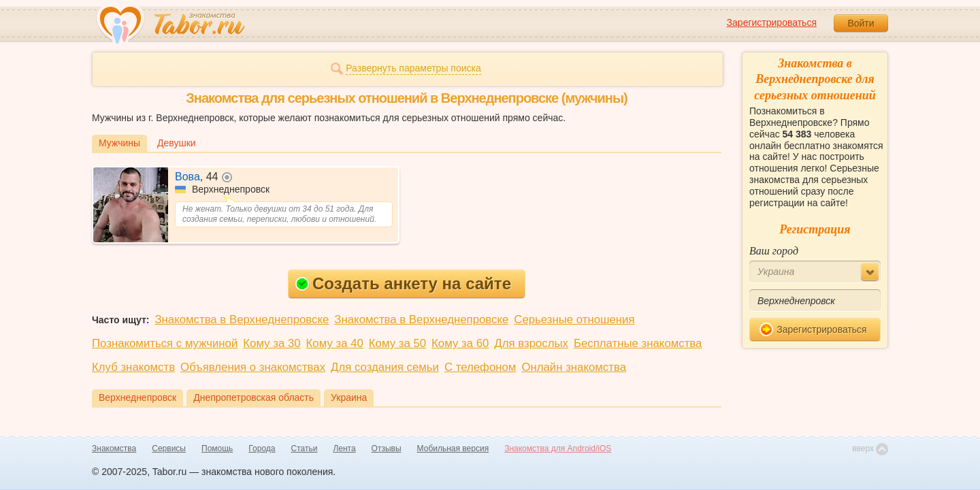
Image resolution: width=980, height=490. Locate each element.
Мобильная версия (453, 448)
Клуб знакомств (133, 367)
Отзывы (387, 448)
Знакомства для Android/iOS (558, 448)
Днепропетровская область (254, 397)
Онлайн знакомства (574, 367)
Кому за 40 (335, 343)
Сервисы (169, 448)
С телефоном (480, 367)
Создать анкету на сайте (403, 283)
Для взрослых (531, 343)
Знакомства (114, 448)
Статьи (305, 448)
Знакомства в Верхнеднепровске (242, 320)
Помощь (217, 448)
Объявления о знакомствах (253, 367)
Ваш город (774, 251)
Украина (349, 397)
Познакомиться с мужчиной (165, 343)
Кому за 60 (460, 343)
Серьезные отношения (574, 320)
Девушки (177, 143)
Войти (861, 23)
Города (262, 448)
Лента (344, 448)
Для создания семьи (385, 367)
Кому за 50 (397, 343)
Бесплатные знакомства (638, 343)
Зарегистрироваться (772, 22)
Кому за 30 (272, 343)
